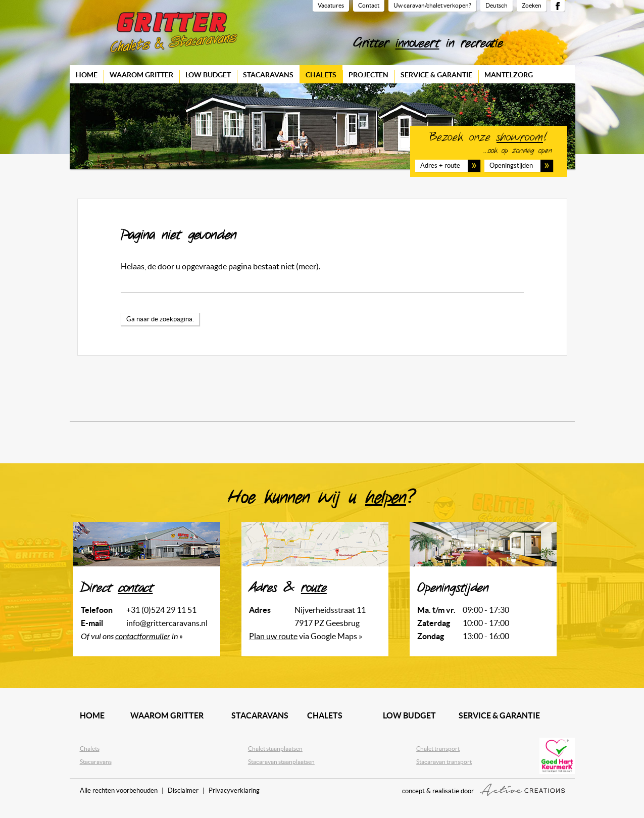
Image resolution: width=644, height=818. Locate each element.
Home (87, 75)
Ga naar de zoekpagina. (160, 319)
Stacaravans (268, 75)
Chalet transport (438, 749)
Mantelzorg (509, 75)
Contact (369, 5)
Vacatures (331, 5)
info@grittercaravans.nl (167, 623)
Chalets (321, 75)
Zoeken (532, 5)
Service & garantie (436, 75)
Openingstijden (511, 165)
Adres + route (440, 165)
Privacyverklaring (234, 790)
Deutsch (497, 5)
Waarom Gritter (141, 75)
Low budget (208, 75)
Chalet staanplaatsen (275, 749)
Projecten (368, 75)
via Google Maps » (306, 636)
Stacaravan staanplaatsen (281, 762)
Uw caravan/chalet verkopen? (432, 5)
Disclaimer (183, 790)
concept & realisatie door (483, 790)
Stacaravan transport (444, 762)
